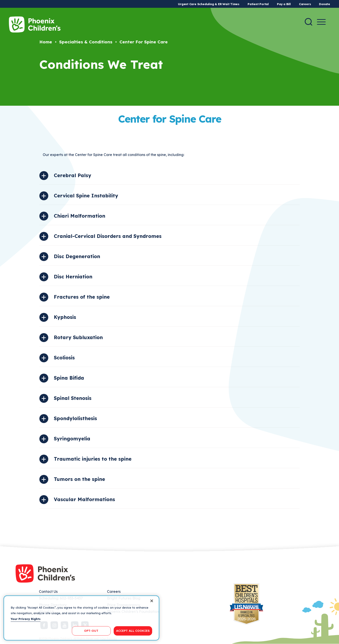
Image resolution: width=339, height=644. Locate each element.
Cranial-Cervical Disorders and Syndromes (108, 236)
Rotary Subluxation (78, 337)
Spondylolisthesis (75, 418)
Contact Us (48, 591)
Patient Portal (258, 4)
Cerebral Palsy (73, 175)
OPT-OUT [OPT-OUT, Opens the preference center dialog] (91, 631)
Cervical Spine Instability (86, 196)
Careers (305, 4)
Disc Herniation (73, 277)
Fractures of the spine (82, 297)
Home (46, 42)
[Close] (152, 601)
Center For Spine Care (144, 42)
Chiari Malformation (80, 216)
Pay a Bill (284, 4)
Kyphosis (65, 317)
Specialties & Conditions (86, 42)
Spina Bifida (69, 378)
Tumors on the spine (79, 479)
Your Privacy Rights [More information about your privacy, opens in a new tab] (26, 619)
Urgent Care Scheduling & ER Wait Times (209, 4)
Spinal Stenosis (73, 398)
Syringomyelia (72, 439)
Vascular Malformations (84, 499)
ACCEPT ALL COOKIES (133, 631)
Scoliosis (64, 358)
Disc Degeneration (77, 256)
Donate (325, 4)
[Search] (309, 22)
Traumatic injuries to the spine (93, 459)
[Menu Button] (321, 22)
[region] (81, 618)
